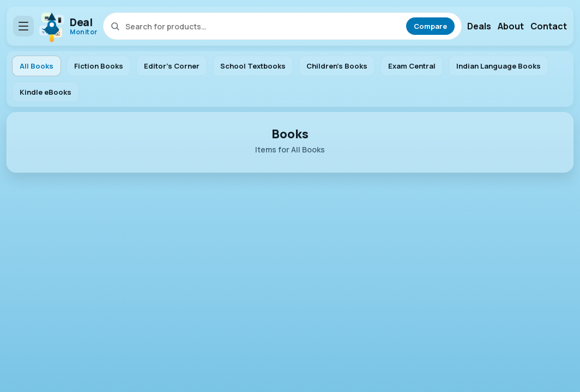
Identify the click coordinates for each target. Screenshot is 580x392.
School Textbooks (253, 66)
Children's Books (337, 66)
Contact (549, 26)
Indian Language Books (499, 66)
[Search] (263, 26)
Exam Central (412, 66)
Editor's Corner (172, 66)
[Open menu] (23, 26)
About (511, 26)
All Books (37, 66)
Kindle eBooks (46, 92)
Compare (430, 26)
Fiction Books (99, 66)
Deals (479, 26)
